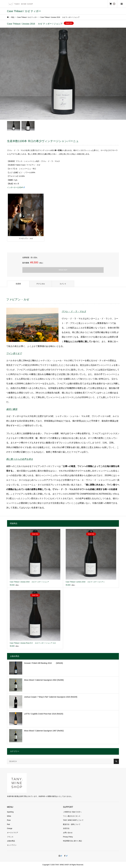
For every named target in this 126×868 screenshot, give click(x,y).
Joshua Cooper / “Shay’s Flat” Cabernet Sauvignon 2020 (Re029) (51, 697)
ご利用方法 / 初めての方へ (72, 812)
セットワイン (12, 845)
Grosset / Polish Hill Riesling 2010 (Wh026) (44, 663)
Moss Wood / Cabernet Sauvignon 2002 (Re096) (44, 680)
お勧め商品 (11, 841)
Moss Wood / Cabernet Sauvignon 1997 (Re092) (44, 731)
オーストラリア (13, 833)
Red (9, 824)
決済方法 (66, 828)
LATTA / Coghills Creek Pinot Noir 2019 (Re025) (44, 714)
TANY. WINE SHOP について (73, 820)
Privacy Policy (68, 837)
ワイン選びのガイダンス (72, 816)
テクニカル (41, 284)
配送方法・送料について (72, 824)
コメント (63, 284)
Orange (10, 828)
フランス (10, 837)
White (9, 816)
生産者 (18, 284)
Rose (9, 820)
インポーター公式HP (16, 187)
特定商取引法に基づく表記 (72, 841)
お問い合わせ (68, 833)
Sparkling (10, 812)
